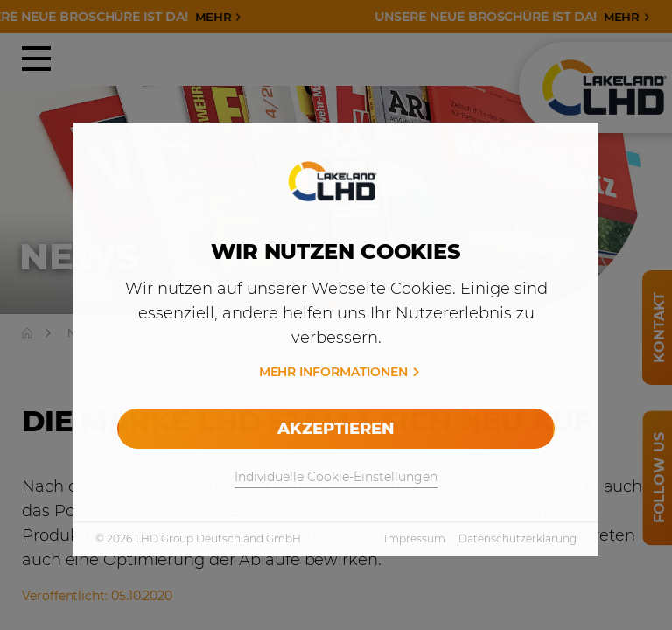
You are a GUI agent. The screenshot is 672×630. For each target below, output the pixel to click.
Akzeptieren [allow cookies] (336, 429)
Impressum (415, 539)
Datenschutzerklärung (518, 539)
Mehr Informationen (333, 372)
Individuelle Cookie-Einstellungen (336, 477)
